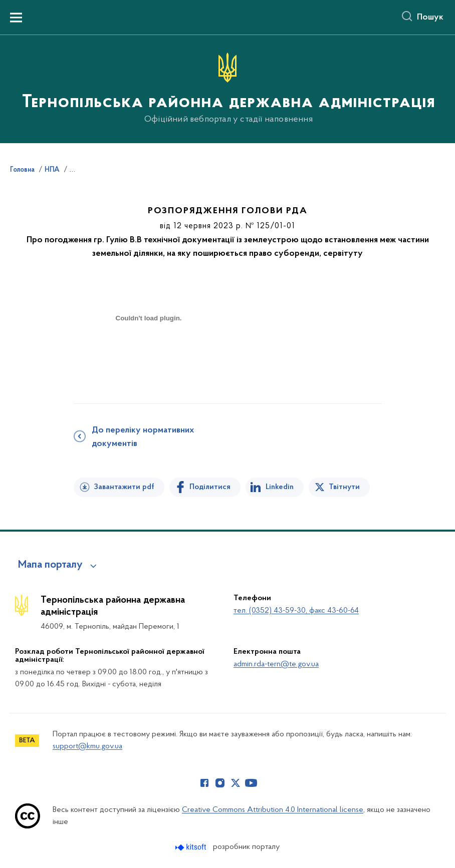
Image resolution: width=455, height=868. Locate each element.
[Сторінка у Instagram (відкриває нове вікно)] (220, 783)
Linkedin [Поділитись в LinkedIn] (280, 487)
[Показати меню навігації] (16, 18)
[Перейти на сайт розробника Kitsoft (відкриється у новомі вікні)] (192, 847)
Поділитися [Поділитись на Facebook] (210, 487)
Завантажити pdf (124, 487)
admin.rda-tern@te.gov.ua (276, 664)
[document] (149, 354)
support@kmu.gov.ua (87, 746)
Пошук (430, 18)
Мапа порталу (50, 565)
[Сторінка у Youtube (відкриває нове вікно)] (251, 783)
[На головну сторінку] (227, 88)
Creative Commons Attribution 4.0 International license (273, 810)
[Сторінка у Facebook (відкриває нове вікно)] (204, 783)
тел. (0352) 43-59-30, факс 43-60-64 (296, 611)
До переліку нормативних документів (143, 437)
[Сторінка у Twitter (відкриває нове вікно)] (236, 783)
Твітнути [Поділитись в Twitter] (344, 487)
